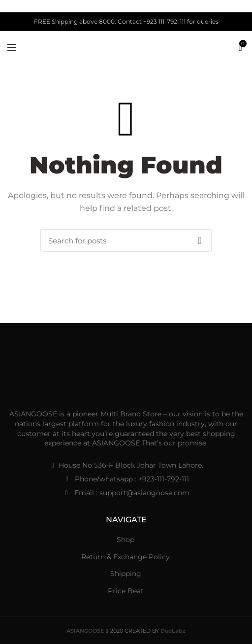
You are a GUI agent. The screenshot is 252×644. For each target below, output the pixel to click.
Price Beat (126, 591)
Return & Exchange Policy (126, 557)
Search (200, 240)
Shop (126, 540)
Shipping (126, 574)
